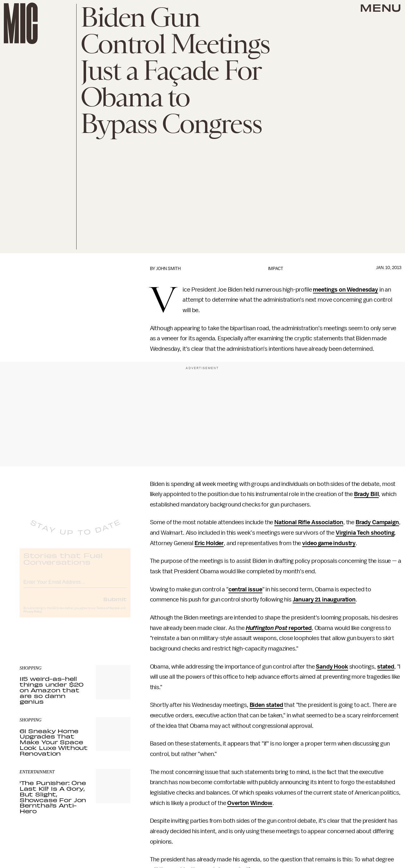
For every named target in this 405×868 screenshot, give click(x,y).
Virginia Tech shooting (365, 533)
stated (386, 667)
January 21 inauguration (324, 600)
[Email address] (75, 586)
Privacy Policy (33, 617)
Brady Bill (366, 494)
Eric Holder (209, 543)
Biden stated (266, 705)
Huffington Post (267, 628)
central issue (245, 589)
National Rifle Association (309, 522)
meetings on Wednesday (346, 290)
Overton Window (250, 803)
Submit (115, 604)
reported (299, 628)
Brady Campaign (377, 522)
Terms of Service (108, 613)
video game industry (329, 543)
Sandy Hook (332, 667)
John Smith (168, 269)
